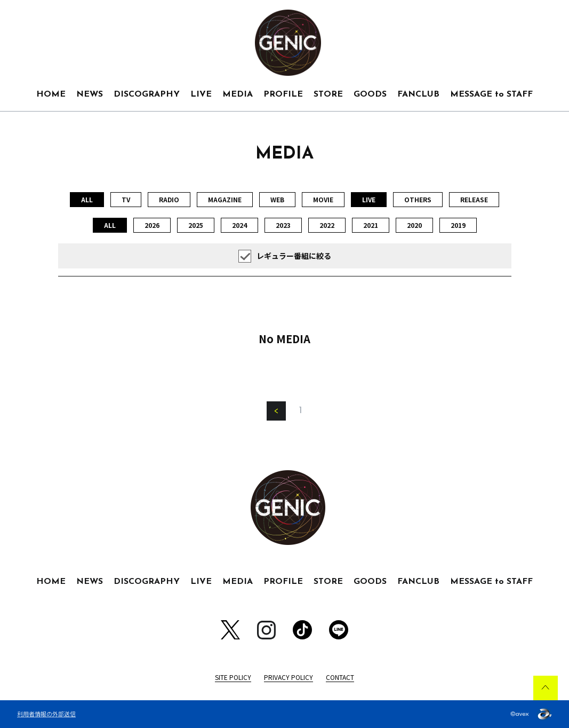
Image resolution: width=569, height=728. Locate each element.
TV (126, 199)
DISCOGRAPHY (147, 94)
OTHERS (418, 199)
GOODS (370, 94)
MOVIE (323, 199)
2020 (414, 225)
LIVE (201, 94)
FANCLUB (418, 94)
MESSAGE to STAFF (491, 94)
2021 (371, 225)
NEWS (90, 94)
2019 (458, 225)
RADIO (169, 199)
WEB (277, 199)
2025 (196, 225)
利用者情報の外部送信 (46, 714)
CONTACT (340, 677)
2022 (327, 225)
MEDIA (238, 94)
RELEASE (474, 199)
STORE (328, 94)
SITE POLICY (233, 677)
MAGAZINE (225, 199)
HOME (51, 94)
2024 (239, 225)
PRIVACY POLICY (288, 677)
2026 (152, 225)
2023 (283, 225)
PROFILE (283, 94)
